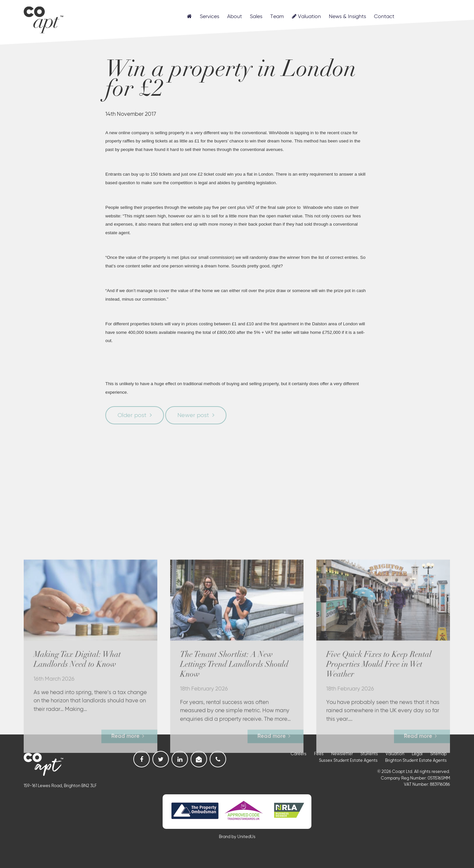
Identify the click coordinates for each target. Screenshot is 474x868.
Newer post (193, 415)
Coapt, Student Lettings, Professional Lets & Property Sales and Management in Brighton (43, 17)
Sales (256, 17)
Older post (132, 415)
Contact (384, 17)
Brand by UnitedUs (237, 837)
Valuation (306, 16)
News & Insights (347, 17)
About (235, 17)
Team (277, 17)
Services (210, 17)
